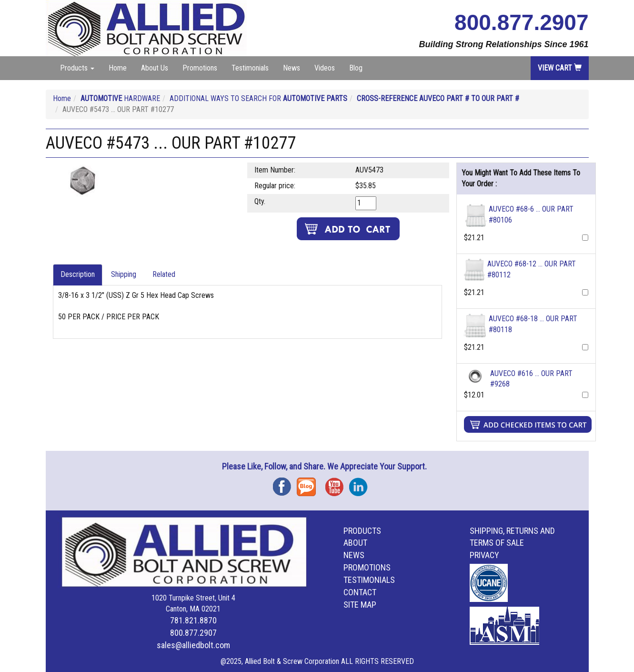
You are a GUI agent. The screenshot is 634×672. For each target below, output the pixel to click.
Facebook (285, 484)
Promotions (200, 68)
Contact (360, 592)
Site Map (360, 605)
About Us (155, 68)
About (355, 543)
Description (78, 274)
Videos (325, 68)
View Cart (560, 68)
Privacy (484, 555)
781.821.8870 (193, 620)
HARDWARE (120, 98)
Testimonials (250, 68)
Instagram (361, 484)
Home (118, 68)
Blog (356, 68)
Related (164, 274)
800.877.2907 (521, 22)
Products (362, 531)
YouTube (337, 484)
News (292, 68)
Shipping (124, 274)
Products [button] (77, 68)
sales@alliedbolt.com (193, 645)
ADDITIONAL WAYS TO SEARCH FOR (258, 98)
